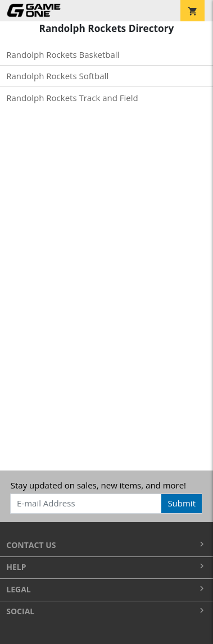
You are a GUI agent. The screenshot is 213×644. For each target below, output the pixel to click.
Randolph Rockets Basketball (63, 54)
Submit (182, 503)
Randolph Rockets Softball (57, 76)
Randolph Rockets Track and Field (72, 98)
